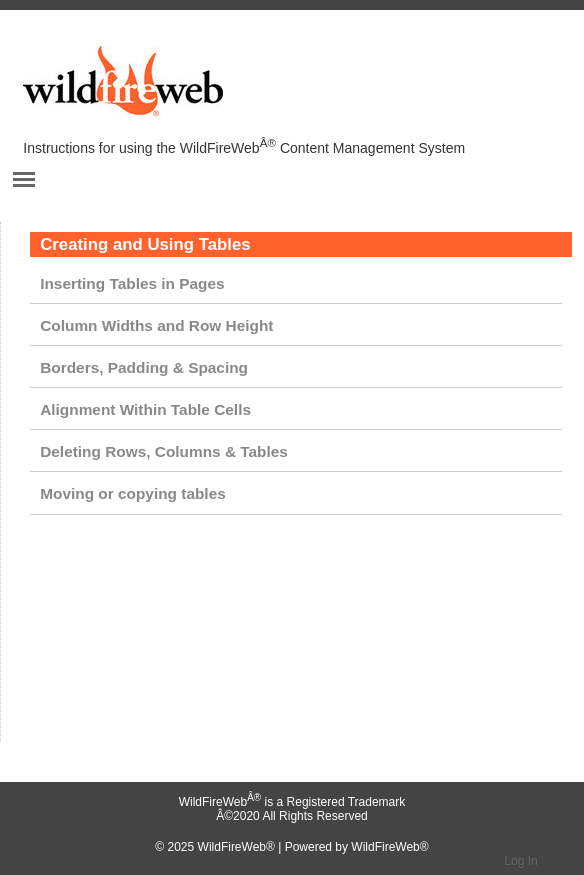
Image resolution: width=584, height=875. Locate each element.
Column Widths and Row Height (156, 325)
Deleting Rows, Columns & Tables (164, 451)
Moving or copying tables (133, 493)
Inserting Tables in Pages (132, 283)
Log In (520, 861)
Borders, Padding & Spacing (144, 367)
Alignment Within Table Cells (145, 409)
